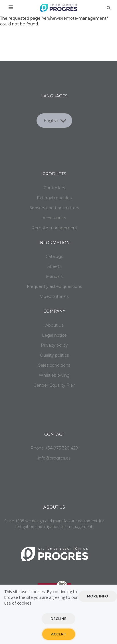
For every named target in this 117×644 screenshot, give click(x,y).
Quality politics (54, 355)
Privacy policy (54, 345)
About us (54, 325)
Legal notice (54, 335)
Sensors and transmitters (54, 208)
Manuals (54, 276)
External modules (54, 198)
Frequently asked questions (54, 286)
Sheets (54, 266)
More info (98, 597)
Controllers (54, 188)
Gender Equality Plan (54, 385)
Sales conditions (54, 365)
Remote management (54, 228)
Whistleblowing (54, 375)
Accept (59, 635)
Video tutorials (54, 296)
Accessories (54, 218)
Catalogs (54, 256)
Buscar (108, 8)
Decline (58, 620)
